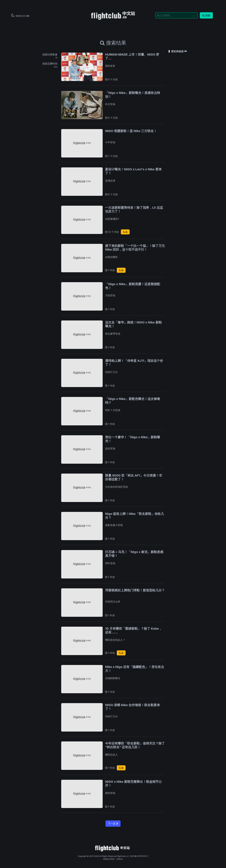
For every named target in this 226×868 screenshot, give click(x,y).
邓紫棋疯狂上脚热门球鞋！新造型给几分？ (135, 590)
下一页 (113, 824)
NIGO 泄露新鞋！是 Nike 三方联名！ (131, 131)
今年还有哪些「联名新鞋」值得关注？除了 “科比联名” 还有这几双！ (135, 745)
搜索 (206, 15)
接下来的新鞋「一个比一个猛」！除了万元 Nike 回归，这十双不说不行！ (135, 248)
